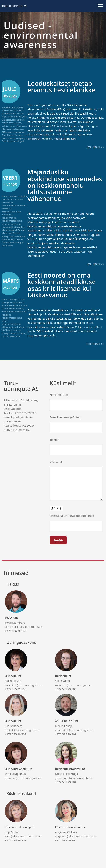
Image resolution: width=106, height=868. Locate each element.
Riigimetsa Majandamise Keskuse (14, 127)
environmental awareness (14, 205)
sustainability (8, 239)
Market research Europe (13, 230)
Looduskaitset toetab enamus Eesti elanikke (62, 87)
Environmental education (14, 311)
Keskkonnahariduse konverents (11, 213)
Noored (16, 330)
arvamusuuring (9, 196)
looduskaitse (18, 120)
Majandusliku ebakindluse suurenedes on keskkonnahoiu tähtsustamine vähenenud (65, 185)
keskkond (6, 208)
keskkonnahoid (15, 116)
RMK (4, 132)
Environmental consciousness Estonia (15, 307)
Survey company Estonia (14, 236)
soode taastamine (16, 132)
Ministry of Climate (11, 233)
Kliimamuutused (10, 326)
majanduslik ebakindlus (13, 227)
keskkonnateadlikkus (12, 221)
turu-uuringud (17, 141)
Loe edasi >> (95, 147)
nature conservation (12, 123)
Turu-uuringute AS (14, 6)
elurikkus (6, 107)
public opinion (9, 126)
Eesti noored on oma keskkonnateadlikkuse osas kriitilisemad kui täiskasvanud (62, 285)
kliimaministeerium (11, 224)
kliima (5, 320)
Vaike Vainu (7, 245)
